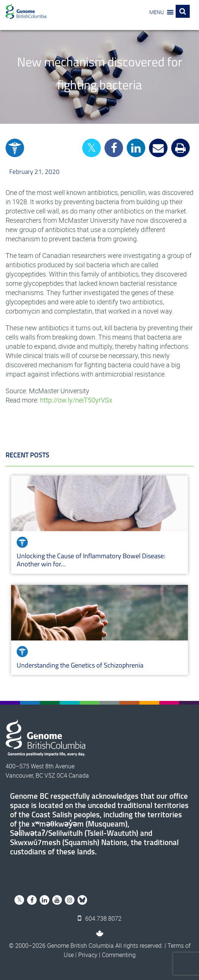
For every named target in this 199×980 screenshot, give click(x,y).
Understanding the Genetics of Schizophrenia (81, 665)
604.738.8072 (100, 918)
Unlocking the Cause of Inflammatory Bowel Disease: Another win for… (91, 560)
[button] (157, 12)
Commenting (119, 955)
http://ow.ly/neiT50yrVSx (76, 400)
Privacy (88, 955)
